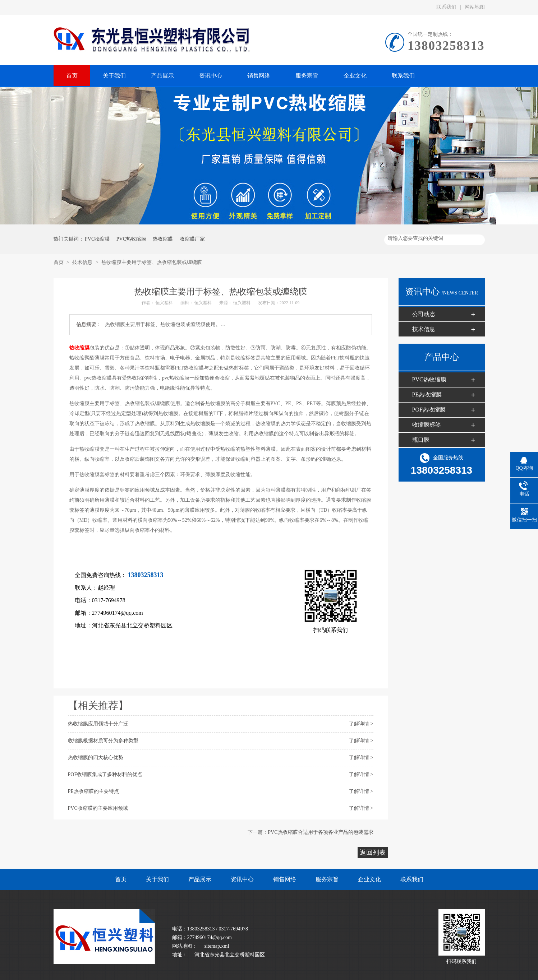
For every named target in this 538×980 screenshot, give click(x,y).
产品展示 (200, 879)
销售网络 (285, 879)
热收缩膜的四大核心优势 (96, 758)
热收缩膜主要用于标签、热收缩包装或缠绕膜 (152, 262)
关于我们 (157, 879)
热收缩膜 (163, 239)
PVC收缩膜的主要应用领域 (98, 808)
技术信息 (83, 262)
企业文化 (369, 879)
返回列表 (373, 853)
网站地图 (475, 7)
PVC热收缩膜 (131, 239)
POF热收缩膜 (429, 410)
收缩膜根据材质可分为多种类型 (103, 741)
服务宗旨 (327, 879)
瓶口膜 (421, 440)
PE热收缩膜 (427, 394)
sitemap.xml (217, 946)
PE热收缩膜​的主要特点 (93, 791)
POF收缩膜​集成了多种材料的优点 (105, 774)
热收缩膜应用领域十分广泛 (98, 724)
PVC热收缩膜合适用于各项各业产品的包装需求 (320, 832)
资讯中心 (242, 879)
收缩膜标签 (427, 425)
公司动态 (424, 314)
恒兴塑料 (165, 303)
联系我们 (446, 7)
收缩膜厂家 (192, 239)
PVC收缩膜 (97, 239)
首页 (59, 262)
